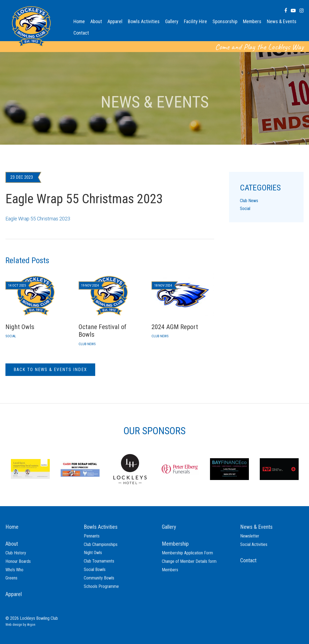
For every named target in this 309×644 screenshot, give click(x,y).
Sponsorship (225, 21)
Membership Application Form (187, 553)
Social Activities (254, 544)
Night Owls (93, 553)
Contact (81, 33)
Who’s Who (14, 570)
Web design (14, 625)
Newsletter (250, 536)
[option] (30, 469)
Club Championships (101, 544)
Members (252, 21)
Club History (16, 553)
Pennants (92, 536)
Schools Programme (101, 586)
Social (245, 209)
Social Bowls (95, 569)
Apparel (115, 21)
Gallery (172, 21)
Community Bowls (99, 578)
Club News (249, 201)
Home (79, 21)
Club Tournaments (99, 561)
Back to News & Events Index (50, 370)
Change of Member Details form (189, 561)
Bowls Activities (144, 21)
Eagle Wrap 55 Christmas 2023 (38, 219)
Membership (175, 544)
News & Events (282, 21)
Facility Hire (195, 21)
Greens (11, 578)
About (96, 21)
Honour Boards (18, 561)
